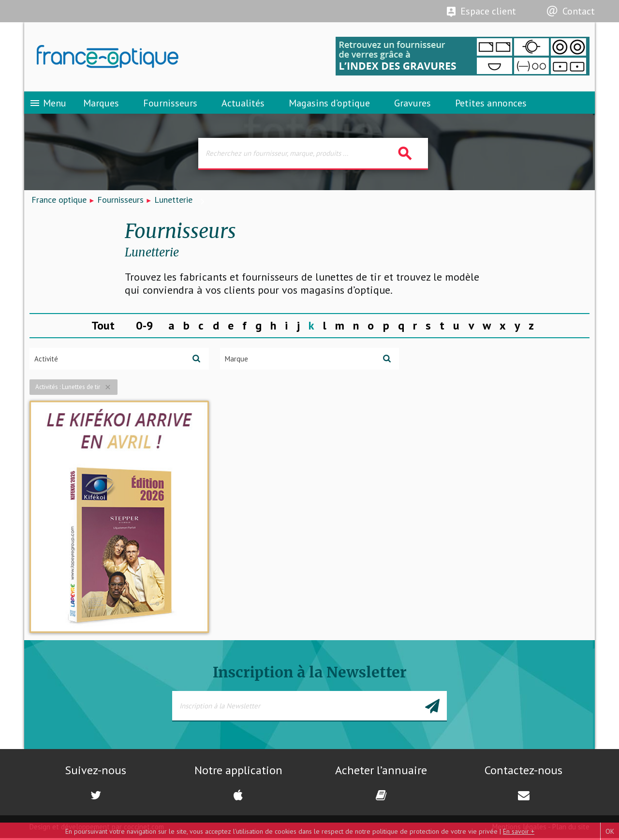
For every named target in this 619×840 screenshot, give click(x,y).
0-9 (145, 328)
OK (610, 831)
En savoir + (519, 831)
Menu (48, 104)
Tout (103, 328)
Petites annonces (491, 104)
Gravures (413, 104)
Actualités (243, 104)
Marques (101, 104)
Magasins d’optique (329, 104)
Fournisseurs (170, 104)
